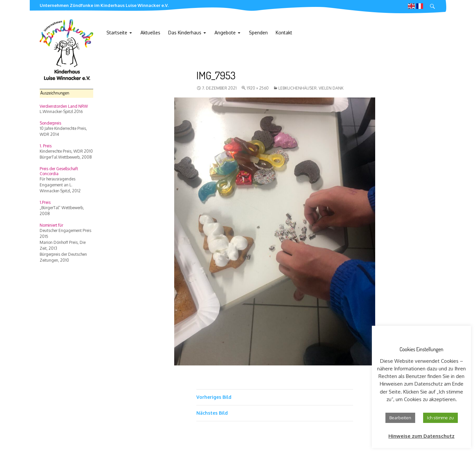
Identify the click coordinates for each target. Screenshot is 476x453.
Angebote (225, 33)
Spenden (258, 33)
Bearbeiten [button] (400, 418)
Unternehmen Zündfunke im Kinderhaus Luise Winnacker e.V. (104, 5)
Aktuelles (150, 33)
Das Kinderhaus (185, 33)
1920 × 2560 (258, 88)
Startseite (117, 33)
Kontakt (284, 33)
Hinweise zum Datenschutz (421, 436)
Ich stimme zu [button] (440, 418)
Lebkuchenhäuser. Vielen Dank (311, 88)
